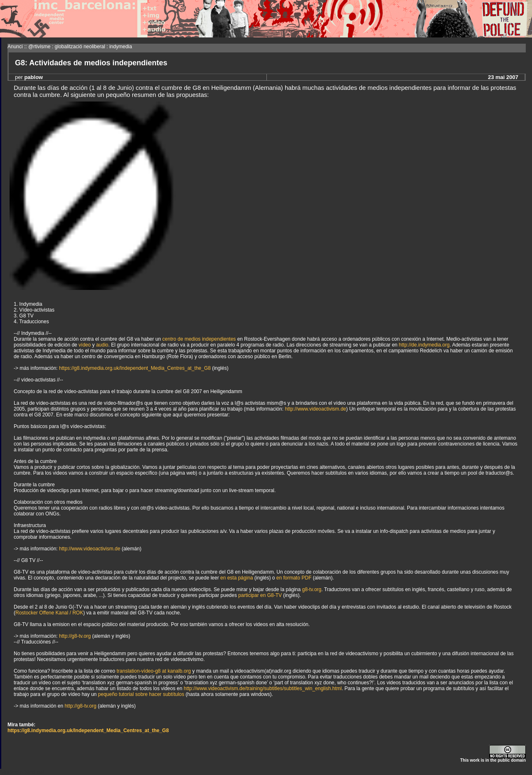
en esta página (237, 578)
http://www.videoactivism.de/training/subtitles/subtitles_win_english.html (263, 688)
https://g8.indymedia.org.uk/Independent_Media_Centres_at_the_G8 (135, 368)
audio (102, 345)
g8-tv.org (312, 589)
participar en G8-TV (260, 595)
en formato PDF (294, 578)
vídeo (85, 345)
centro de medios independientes (199, 339)
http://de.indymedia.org (424, 345)
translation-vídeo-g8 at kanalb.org (154, 671)
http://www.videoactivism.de (315, 409)
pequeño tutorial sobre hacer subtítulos (141, 694)
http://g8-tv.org (75, 636)
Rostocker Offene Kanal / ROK (49, 613)
